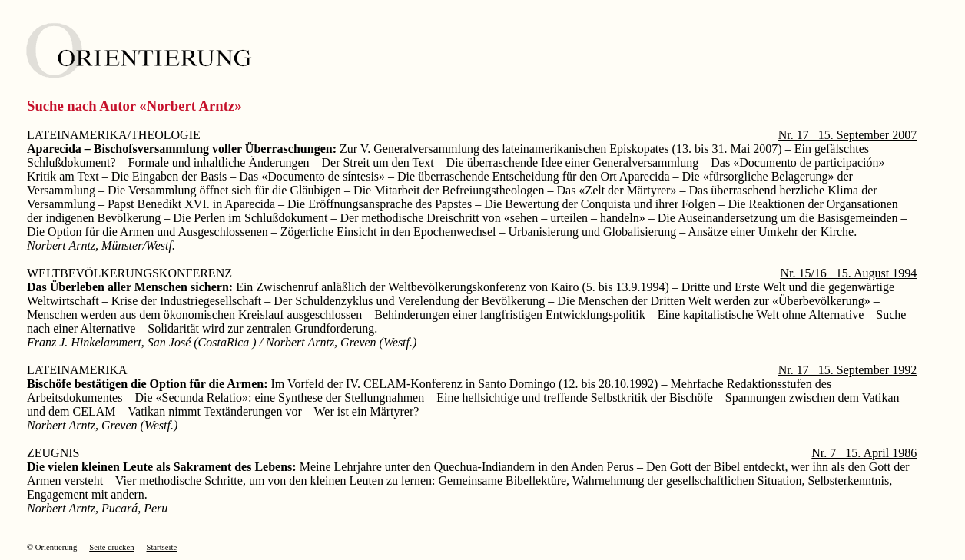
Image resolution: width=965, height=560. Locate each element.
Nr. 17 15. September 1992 (847, 370)
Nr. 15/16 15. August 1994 (848, 273)
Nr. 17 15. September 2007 (847, 135)
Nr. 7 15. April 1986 (864, 453)
